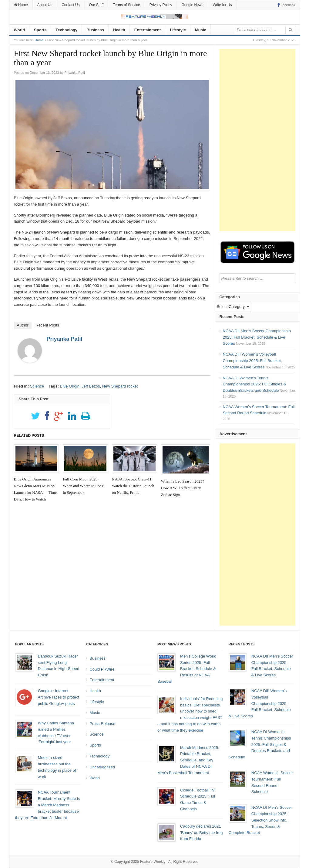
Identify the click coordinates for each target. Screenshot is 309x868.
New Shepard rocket (120, 386)
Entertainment (148, 30)
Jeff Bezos (91, 386)
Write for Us (222, 5)
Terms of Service (126, 5)
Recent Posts (47, 325)
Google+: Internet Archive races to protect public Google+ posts (59, 697)
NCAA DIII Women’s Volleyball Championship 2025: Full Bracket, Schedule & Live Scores (252, 361)
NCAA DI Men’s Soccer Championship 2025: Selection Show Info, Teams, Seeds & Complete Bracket (260, 820)
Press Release (102, 724)
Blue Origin (70, 386)
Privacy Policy (161, 5)
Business (95, 30)
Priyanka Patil (65, 339)
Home (21, 5)
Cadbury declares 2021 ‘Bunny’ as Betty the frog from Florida (201, 833)
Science (37, 386)
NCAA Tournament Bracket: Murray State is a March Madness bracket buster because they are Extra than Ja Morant (48, 805)
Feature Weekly (153, 862)
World (20, 30)
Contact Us (71, 5)
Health (119, 30)
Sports (40, 30)
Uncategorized (102, 767)
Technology (66, 30)
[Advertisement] (257, 140)
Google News (192, 5)
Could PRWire (102, 669)
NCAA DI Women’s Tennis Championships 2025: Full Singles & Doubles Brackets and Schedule (255, 384)
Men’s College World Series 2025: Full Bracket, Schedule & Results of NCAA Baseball (187, 669)
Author (23, 325)
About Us (45, 5)
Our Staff (96, 5)
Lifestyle (178, 30)
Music (201, 30)
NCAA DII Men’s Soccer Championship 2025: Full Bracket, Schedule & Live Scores (257, 337)
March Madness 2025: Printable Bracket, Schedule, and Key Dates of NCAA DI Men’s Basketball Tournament (188, 760)
